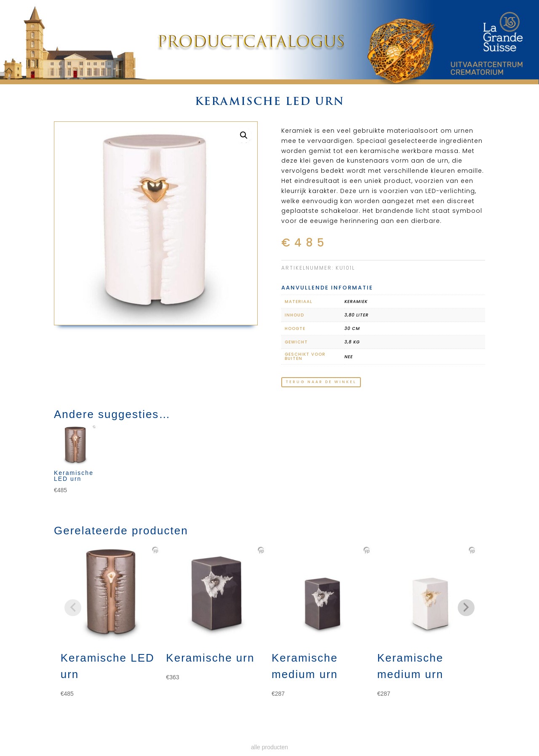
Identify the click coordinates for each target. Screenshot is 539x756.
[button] (244, 135)
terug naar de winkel (321, 382)
